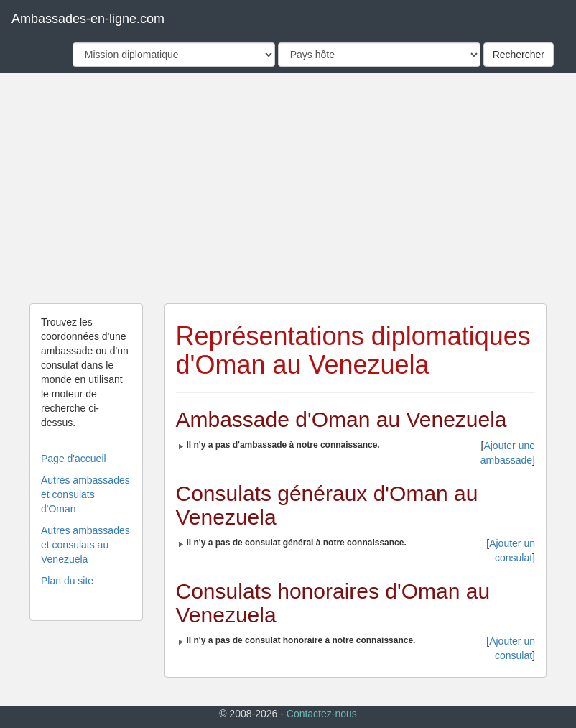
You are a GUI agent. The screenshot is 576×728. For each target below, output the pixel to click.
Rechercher (519, 55)
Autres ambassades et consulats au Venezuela (85, 545)
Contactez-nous (322, 714)
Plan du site (67, 581)
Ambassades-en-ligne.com (88, 19)
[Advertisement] (288, 188)
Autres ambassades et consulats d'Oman (85, 494)
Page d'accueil (74, 459)
